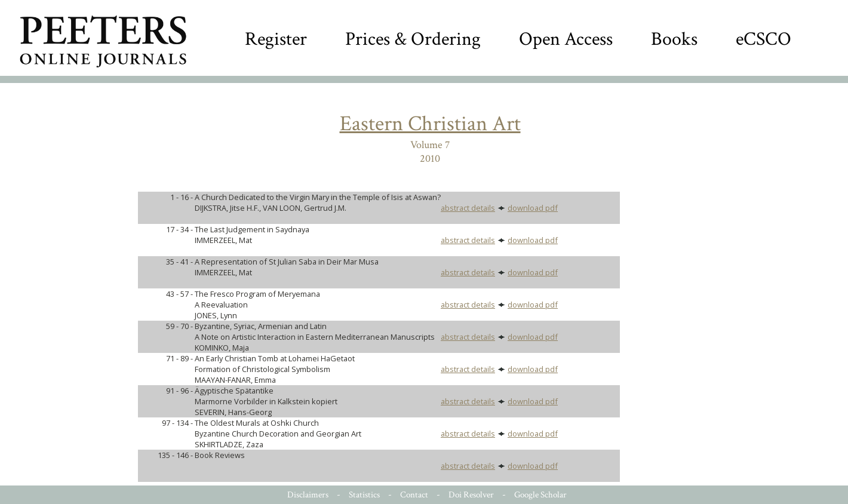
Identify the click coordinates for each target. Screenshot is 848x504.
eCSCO (763, 39)
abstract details (468, 208)
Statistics (364, 495)
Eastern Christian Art (430, 124)
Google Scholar (540, 495)
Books (674, 39)
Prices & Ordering (413, 39)
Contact (414, 495)
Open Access (566, 39)
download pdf (533, 208)
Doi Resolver (471, 495)
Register (276, 39)
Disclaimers (308, 495)
